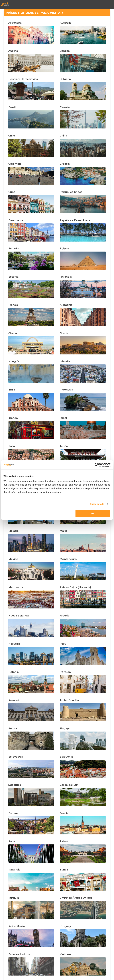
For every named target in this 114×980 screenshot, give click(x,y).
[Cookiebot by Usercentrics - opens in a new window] (97, 465)
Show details (97, 504)
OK (93, 513)
